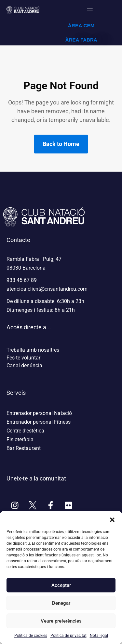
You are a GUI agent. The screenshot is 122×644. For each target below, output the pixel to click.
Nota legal (99, 636)
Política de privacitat (68, 636)
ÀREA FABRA (81, 40)
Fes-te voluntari (24, 358)
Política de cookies (31, 636)
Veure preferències (61, 621)
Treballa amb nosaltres (33, 350)
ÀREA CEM (81, 25)
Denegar (61, 603)
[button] (112, 519)
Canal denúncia (24, 365)
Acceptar (61, 585)
